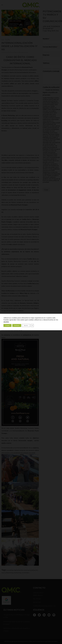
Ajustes (26, 325)
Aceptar (7, 325)
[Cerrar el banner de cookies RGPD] (32, 325)
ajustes (6, 322)
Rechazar (17, 325)
